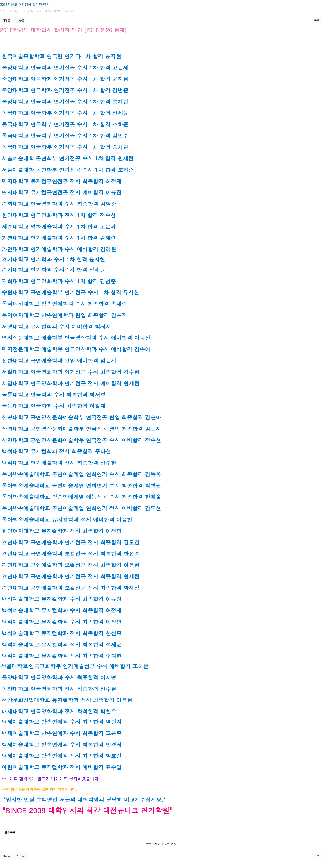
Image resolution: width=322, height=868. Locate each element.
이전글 (6, 20)
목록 (317, 20)
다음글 (21, 20)
